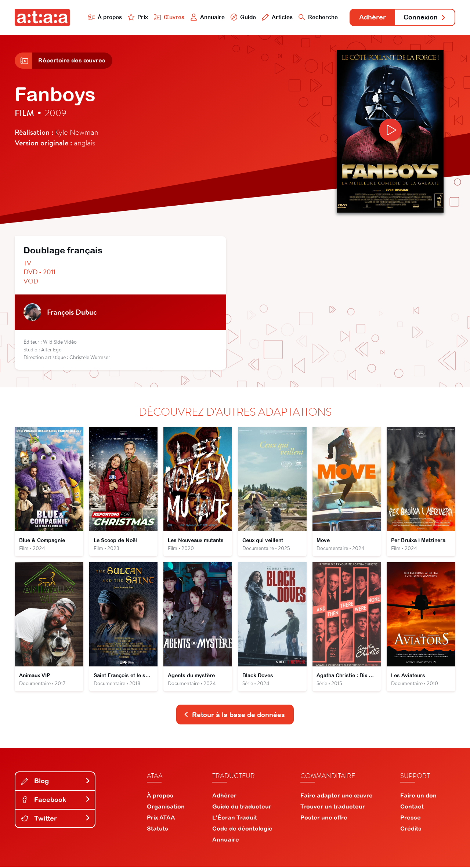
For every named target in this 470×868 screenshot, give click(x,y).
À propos (103, 17)
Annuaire (206, 17)
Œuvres (168, 17)
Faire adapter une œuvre (337, 796)
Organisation (166, 807)
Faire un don (418, 796)
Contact (412, 807)
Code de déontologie (242, 829)
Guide (242, 17)
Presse (411, 818)
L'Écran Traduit (235, 818)
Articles (276, 17)
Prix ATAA (161, 818)
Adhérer (372, 17)
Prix (137, 17)
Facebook (56, 801)
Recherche (317, 17)
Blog (56, 782)
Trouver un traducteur (333, 807)
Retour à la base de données (234, 716)
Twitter (56, 819)
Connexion (425, 17)
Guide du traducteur (242, 807)
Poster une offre (324, 818)
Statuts (158, 829)
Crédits (411, 829)
